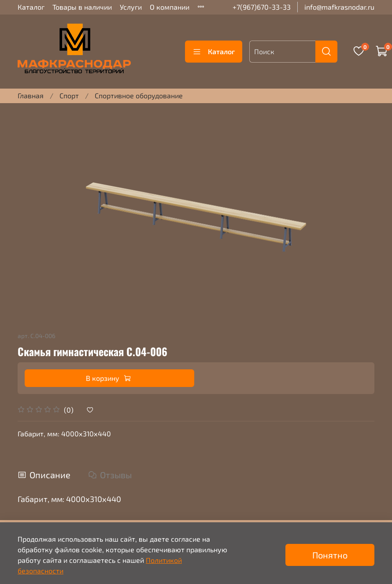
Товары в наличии (82, 7)
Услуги (131, 7)
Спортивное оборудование (139, 95)
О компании (170, 7)
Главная (31, 95)
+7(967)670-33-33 (262, 7)
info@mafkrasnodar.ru (339, 7)
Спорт (69, 95)
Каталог (31, 7)
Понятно (330, 555)
